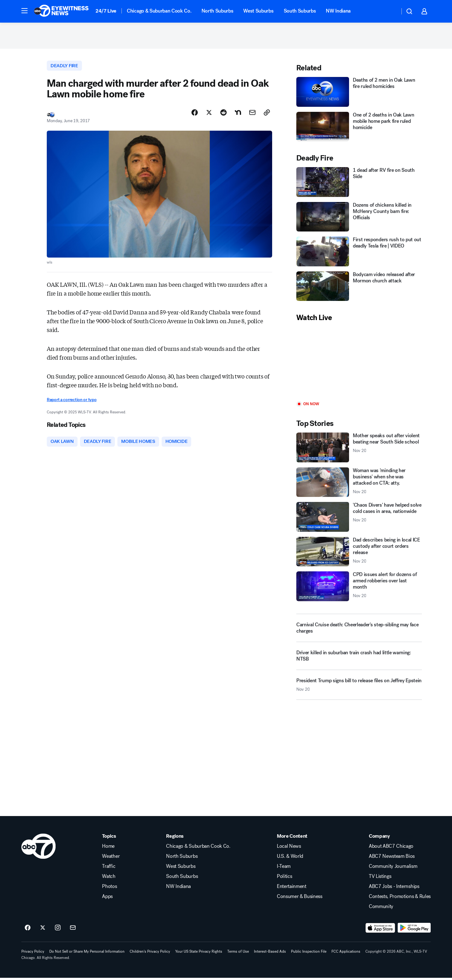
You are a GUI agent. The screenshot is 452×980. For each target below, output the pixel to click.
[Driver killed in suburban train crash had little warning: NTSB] (359, 661)
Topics (109, 838)
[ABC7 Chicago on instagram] (58, 930)
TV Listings (380, 879)
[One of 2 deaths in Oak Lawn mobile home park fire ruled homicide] (359, 129)
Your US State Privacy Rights (199, 954)
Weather (111, 858)
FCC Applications (346, 954)
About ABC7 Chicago (391, 848)
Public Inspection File (309, 954)
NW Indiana (338, 11)
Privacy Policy (33, 954)
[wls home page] (38, 848)
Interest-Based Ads (270, 954)
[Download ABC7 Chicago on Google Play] (414, 930)
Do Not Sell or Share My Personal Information (87, 954)
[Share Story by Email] (252, 115)
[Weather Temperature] (390, 11)
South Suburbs (300, 11)
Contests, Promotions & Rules (400, 899)
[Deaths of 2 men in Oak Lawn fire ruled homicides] (359, 94)
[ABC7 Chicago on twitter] (43, 930)
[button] (24, 11)
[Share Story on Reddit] (223, 115)
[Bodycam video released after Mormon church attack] (359, 289)
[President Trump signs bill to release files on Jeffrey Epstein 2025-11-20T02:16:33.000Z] (359, 689)
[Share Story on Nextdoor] (238, 115)
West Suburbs (258, 11)
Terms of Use (238, 954)
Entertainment (292, 889)
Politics (284, 879)
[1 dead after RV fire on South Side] (359, 184)
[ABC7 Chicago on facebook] (28, 930)
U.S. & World (290, 858)
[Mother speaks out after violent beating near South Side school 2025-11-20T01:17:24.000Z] (359, 450)
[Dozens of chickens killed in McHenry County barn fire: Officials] (359, 219)
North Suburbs (218, 11)
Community (381, 909)
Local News (289, 848)
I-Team (284, 868)
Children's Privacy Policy (150, 954)
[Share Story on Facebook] (195, 115)
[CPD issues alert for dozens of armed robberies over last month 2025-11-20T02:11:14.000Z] (359, 588)
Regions (175, 838)
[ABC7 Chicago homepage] (61, 11)
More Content (292, 838)
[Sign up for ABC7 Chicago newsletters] (73, 930)
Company (379, 838)
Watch (109, 879)
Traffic (109, 868)
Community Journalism (393, 868)
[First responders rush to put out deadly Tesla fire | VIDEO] (359, 254)
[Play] (359, 364)
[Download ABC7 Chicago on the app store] (380, 930)
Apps (107, 899)
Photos (109, 889)
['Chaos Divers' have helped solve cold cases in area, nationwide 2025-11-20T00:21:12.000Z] (359, 519)
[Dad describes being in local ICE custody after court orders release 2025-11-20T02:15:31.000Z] (359, 554)
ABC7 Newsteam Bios (392, 858)
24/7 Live (106, 11)
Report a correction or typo (72, 403)
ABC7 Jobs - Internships (394, 889)
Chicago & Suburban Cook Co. (159, 11)
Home (108, 848)
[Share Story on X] (209, 115)
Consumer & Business (300, 899)
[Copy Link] (267, 115)
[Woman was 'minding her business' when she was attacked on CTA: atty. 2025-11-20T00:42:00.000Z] (359, 485)
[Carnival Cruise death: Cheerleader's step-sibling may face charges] (359, 630)
